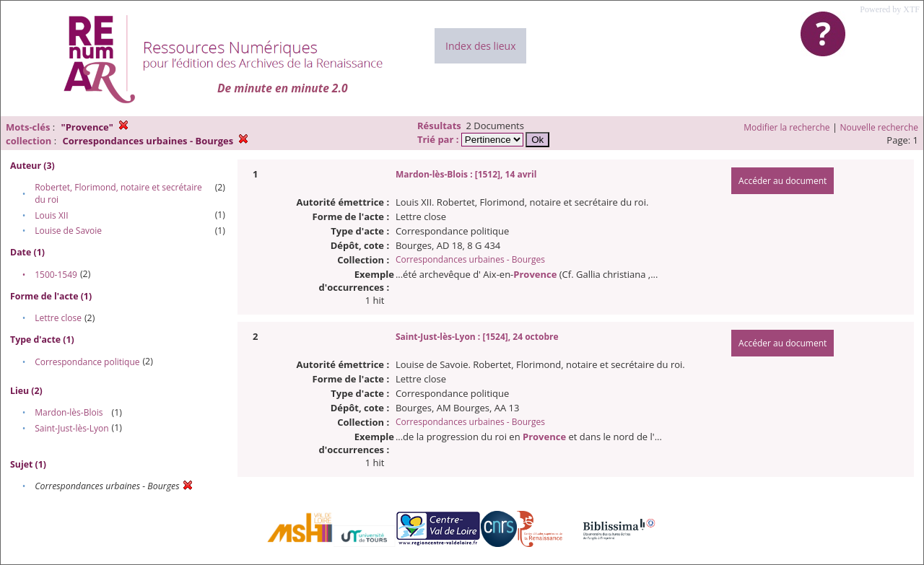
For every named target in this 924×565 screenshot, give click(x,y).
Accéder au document (783, 181)
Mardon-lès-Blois (69, 412)
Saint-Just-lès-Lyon (71, 428)
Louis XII (51, 215)
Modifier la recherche (786, 127)
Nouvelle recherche (880, 127)
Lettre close (58, 318)
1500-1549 (56, 275)
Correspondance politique (87, 362)
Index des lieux (480, 46)
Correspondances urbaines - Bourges (470, 259)
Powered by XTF (890, 9)
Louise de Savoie (68, 231)
